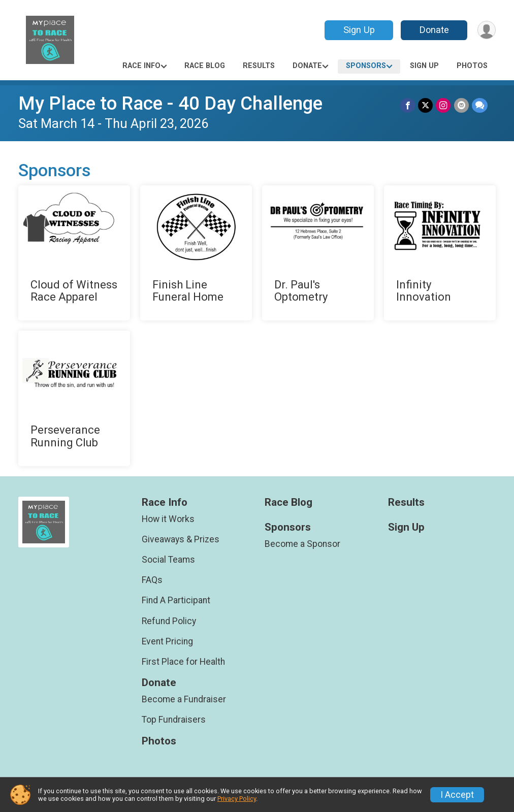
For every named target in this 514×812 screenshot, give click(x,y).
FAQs (152, 580)
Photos (472, 66)
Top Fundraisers (174, 720)
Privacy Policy (237, 799)
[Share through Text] (480, 105)
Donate (434, 30)
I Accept (457, 795)
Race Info (141, 66)
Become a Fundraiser (184, 699)
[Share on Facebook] (408, 105)
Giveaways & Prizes (181, 539)
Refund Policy (169, 621)
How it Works (168, 519)
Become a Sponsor (302, 544)
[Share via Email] (461, 105)
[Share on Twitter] (426, 105)
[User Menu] (486, 30)
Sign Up (359, 30)
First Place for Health (183, 662)
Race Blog (205, 66)
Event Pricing (167, 641)
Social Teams (168, 560)
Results (259, 66)
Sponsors (366, 66)
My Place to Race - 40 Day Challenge (170, 103)
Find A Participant (176, 600)
